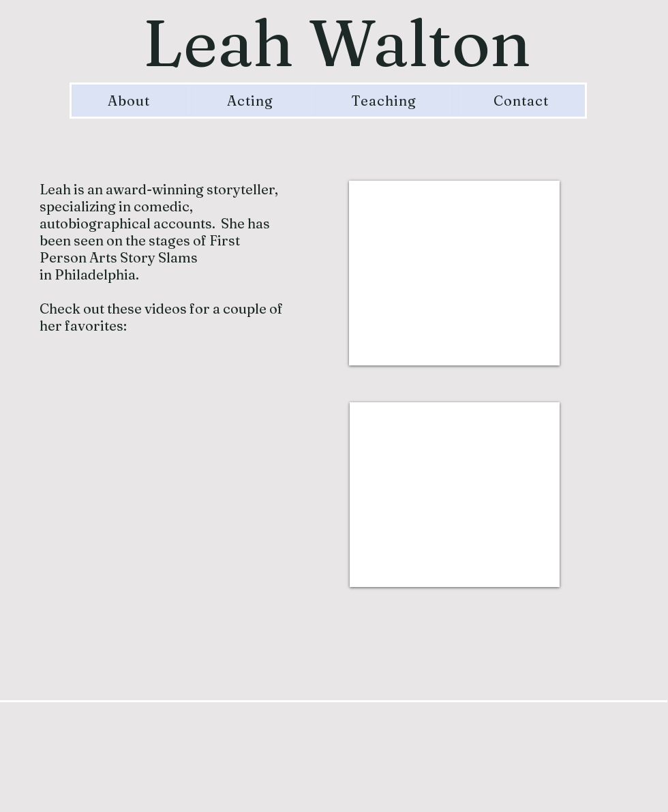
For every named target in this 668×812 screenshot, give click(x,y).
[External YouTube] (454, 273)
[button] (251, 101)
